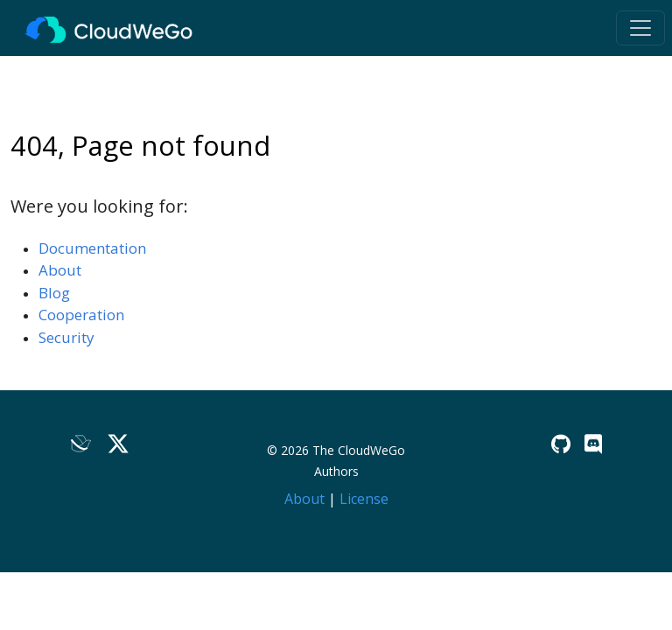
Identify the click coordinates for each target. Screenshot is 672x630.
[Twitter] (118, 445)
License (364, 499)
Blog (54, 293)
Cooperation (81, 315)
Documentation (92, 248)
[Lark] (81, 445)
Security (66, 337)
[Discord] (593, 444)
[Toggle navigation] (640, 28)
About (60, 270)
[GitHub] (561, 444)
